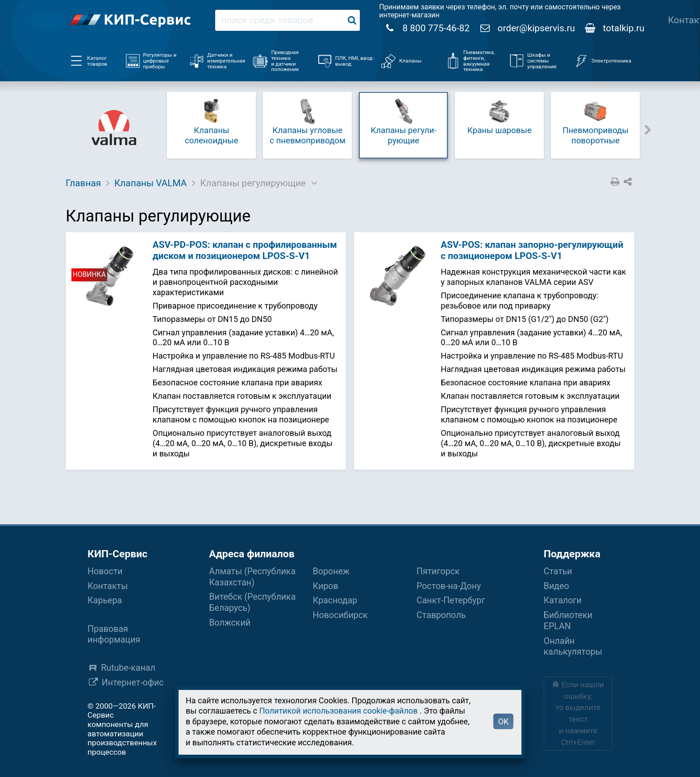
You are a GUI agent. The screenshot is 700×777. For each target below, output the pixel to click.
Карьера (105, 600)
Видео (556, 586)
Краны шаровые (500, 116)
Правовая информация (114, 635)
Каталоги (563, 600)
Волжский (230, 623)
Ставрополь (441, 615)
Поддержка (572, 554)
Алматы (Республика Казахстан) (252, 577)
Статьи (558, 571)
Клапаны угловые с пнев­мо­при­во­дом (308, 121)
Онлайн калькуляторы (573, 647)
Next (648, 129)
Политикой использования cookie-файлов (339, 711)
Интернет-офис (133, 683)
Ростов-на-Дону (449, 586)
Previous (157, 129)
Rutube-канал (128, 668)
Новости (105, 571)
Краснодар (335, 600)
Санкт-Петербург (451, 600)
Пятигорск (438, 571)
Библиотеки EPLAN (568, 621)
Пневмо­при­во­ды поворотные (596, 121)
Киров (326, 586)
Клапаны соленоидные (212, 121)
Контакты (108, 586)
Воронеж (331, 571)
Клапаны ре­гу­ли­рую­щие (403, 121)
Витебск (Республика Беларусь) (252, 602)
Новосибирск (340, 615)
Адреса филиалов (252, 554)
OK (504, 721)
